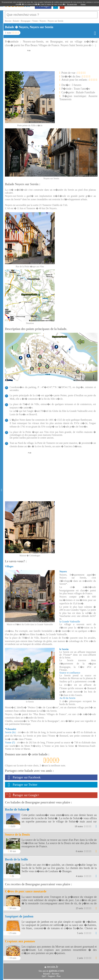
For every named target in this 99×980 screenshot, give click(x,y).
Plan (59, 976)
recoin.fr (53, 967)
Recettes (56, 974)
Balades (47, 974)
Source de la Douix (17, 834)
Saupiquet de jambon (19, 916)
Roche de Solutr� (17, 809)
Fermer (83, 4)
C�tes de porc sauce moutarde (26, 891)
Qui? (44, 976)
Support (51, 976)
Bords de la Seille (16, 859)
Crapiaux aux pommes (20, 941)
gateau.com (56, 971)
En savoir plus (72, 4)
